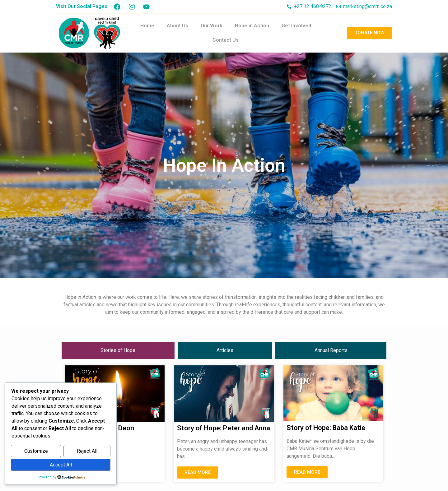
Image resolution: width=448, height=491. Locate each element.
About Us (177, 26)
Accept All (61, 465)
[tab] (118, 350)
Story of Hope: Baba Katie (326, 428)
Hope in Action (252, 26)
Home (147, 26)
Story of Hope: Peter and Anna (224, 428)
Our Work (212, 26)
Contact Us (226, 40)
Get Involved (296, 26)
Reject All (87, 451)
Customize (36, 451)
